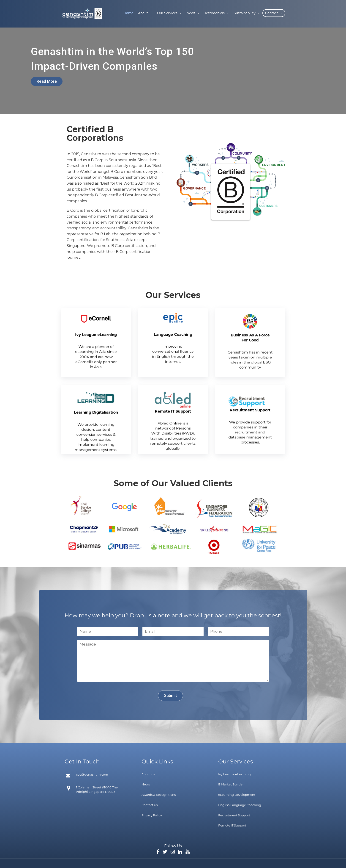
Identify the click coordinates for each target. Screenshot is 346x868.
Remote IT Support (232, 825)
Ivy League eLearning (234, 774)
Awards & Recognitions (159, 795)
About (145, 13)
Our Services (170, 13)
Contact (274, 13)
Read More (47, 81)
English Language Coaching (240, 805)
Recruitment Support (234, 815)
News (193, 13)
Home (129, 13)
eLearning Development (237, 795)
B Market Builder (231, 784)
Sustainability (247, 13)
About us (148, 774)
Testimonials (217, 13)
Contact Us (150, 805)
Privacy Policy (152, 815)
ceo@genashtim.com (92, 774)
